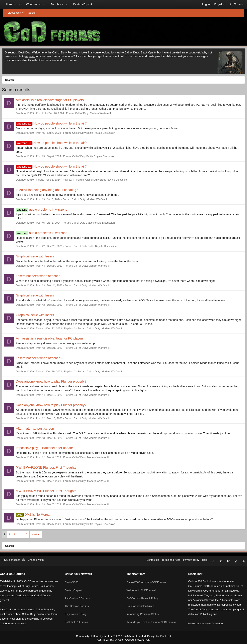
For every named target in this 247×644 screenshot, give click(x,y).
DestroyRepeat (86, 4)
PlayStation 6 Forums (80, 595)
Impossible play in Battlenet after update (49, 449)
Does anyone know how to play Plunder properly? (55, 382)
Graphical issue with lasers (39, 257)
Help (198, 562)
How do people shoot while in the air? (56, 124)
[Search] (233, 4)
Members (60, 4)
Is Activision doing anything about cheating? (51, 191)
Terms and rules (165, 562)
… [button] (24, 535)
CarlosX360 (75, 581)
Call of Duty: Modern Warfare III (98, 114)
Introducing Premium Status (143, 609)
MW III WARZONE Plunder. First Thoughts (50, 469)
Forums (14, 4)
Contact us (146, 562)
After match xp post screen (39, 430)
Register (31, 13)
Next (39, 535)
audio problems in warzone (46, 210)
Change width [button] (42, 562)
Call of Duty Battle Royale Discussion (98, 134)
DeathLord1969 (29, 114)
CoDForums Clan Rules (140, 602)
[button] (22, 4)
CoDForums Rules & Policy (142, 595)
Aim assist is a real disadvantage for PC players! (55, 101)
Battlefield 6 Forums (80, 617)
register (39, 57)
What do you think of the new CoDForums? (152, 617)
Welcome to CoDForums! (141, 588)
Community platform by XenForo (112, 636)
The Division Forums (80, 602)
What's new (37, 4)
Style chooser (17, 562)
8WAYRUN (142, 639)
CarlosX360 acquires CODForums (146, 581)
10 (30, 535)
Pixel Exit (162, 636)
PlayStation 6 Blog (79, 609)
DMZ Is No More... (38, 516)
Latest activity (16, 13)
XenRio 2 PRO (107, 639)
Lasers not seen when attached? (43, 277)
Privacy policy (185, 562)
